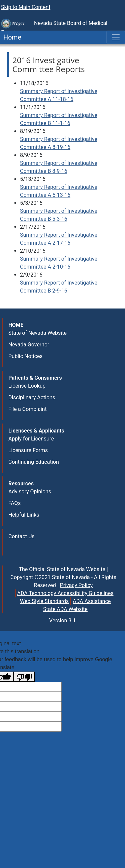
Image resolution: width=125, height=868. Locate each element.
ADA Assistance (92, 601)
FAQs (14, 503)
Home (11, 37)
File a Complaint (27, 409)
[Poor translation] (24, 677)
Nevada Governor (29, 345)
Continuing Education (34, 462)
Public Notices (25, 356)
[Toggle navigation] (116, 37)
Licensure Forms (28, 450)
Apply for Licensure (31, 439)
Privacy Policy (76, 585)
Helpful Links (24, 515)
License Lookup (27, 386)
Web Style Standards (44, 601)
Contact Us (21, 536)
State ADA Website (65, 609)
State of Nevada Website (37, 333)
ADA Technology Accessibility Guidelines (65, 593)
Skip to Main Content (26, 7)
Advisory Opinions (30, 492)
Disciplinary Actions (32, 397)
